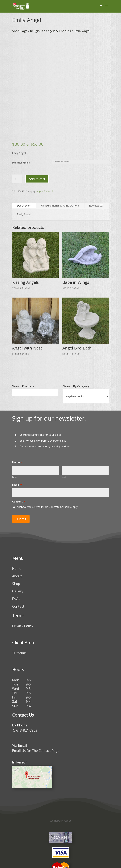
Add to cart (37, 179)
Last (64, 477)
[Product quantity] (17, 179)
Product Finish (21, 163)
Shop (16, 583)
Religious (37, 31)
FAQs (16, 599)
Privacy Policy (23, 626)
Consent (19, 502)
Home (17, 568)
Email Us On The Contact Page (36, 750)
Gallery (18, 591)
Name (17, 462)
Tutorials (19, 653)
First (14, 477)
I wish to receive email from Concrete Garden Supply (47, 507)
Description (24, 206)
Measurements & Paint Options (60, 206)
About (17, 576)
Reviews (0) (96, 206)
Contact (18, 606)
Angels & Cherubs (58, 31)
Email (17, 485)
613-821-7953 (25, 730)
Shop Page (20, 31)
